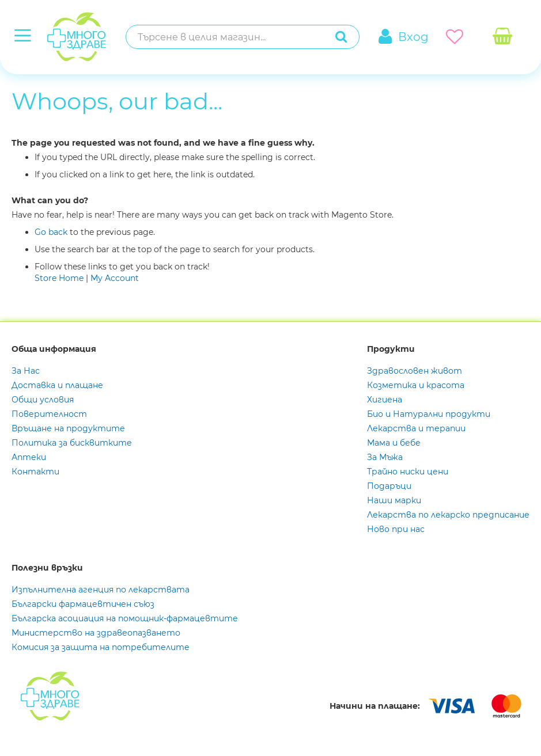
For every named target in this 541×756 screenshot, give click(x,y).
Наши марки (394, 500)
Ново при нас (396, 529)
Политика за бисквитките (72, 443)
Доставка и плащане (57, 385)
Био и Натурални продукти (429, 414)
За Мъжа (385, 457)
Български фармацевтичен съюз (83, 604)
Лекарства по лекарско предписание (448, 515)
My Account (115, 278)
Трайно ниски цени (408, 472)
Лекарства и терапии (416, 428)
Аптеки (29, 457)
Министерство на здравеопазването (96, 633)
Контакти (35, 472)
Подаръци (389, 486)
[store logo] (60, 37)
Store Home (59, 278)
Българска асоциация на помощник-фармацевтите (125, 618)
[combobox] (231, 37)
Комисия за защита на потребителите (101, 647)
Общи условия (43, 400)
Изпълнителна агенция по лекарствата (101, 590)
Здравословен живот (415, 371)
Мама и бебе (394, 443)
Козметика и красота (416, 385)
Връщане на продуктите (68, 428)
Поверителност (49, 414)
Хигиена (385, 400)
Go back (51, 232)
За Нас (26, 371)
